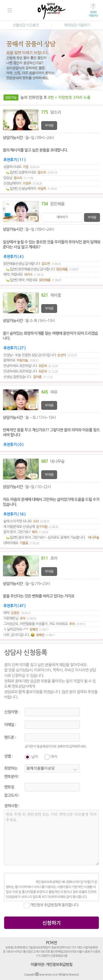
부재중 (49, 126)
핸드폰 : (10, 737)
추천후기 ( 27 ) (14, 348)
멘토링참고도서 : (12, 791)
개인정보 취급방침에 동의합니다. (55, 905)
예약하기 (62, 217)
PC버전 (52, 943)
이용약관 (37, 965)
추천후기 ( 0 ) (13, 445)
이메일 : (10, 725)
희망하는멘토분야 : (12, 772)
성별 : (8, 756)
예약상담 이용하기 (77, 25)
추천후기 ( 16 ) (14, 514)
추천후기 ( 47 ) (14, 606)
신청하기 (52, 923)
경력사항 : (12, 806)
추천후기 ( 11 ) (14, 160)
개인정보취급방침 (59, 965)
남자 (34, 757)
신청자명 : (12, 712)
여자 (54, 757)
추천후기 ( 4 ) (13, 257)
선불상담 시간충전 (26, 25)
